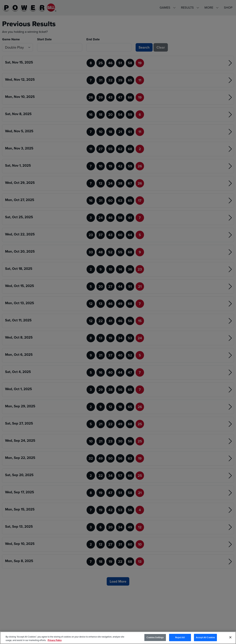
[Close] (230, 637)
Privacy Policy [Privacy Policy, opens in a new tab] (55, 640)
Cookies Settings (155, 637)
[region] (118, 638)
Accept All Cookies (205, 637)
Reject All (180, 637)
